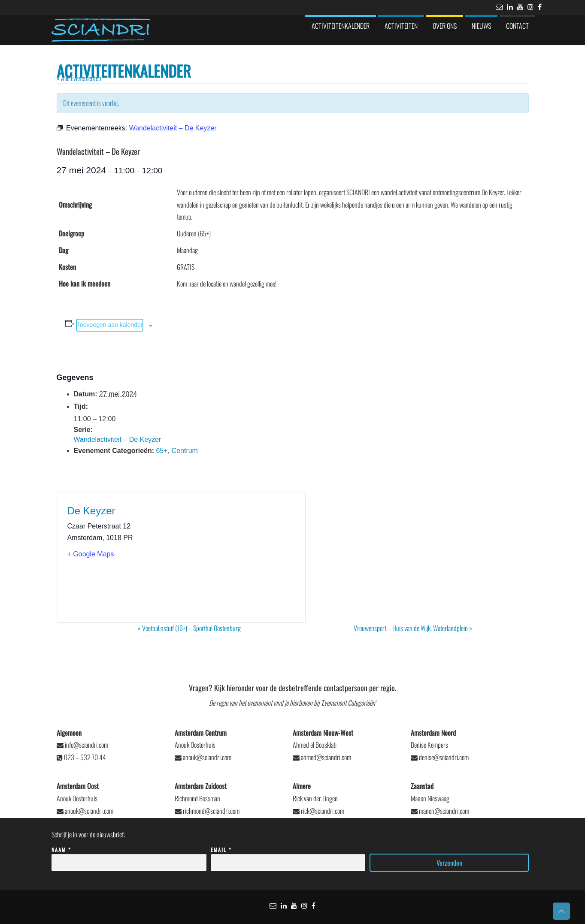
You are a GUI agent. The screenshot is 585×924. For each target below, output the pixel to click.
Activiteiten (401, 26)
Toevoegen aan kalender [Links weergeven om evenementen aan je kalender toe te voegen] (110, 325)
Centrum (185, 451)
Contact (517, 26)
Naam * (129, 856)
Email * (288, 856)
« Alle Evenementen (79, 78)
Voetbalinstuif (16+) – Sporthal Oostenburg (189, 628)
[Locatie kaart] (238, 557)
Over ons (445, 26)
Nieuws (481, 26)
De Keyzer (91, 511)
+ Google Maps (91, 554)
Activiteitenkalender (341, 26)
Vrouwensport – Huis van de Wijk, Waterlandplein (413, 628)
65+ (162, 451)
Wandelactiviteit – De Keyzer (118, 439)
